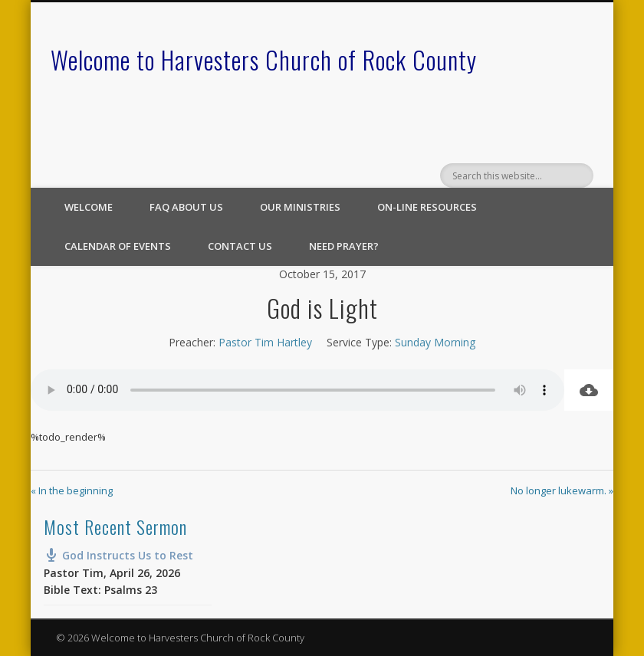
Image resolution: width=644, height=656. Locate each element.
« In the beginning (72, 490)
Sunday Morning (435, 342)
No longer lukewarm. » (562, 490)
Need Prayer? (344, 246)
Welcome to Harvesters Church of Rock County (264, 59)
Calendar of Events (118, 246)
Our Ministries (300, 207)
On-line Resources (427, 207)
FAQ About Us (186, 207)
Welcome (89, 207)
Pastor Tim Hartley (265, 342)
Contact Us (240, 246)
